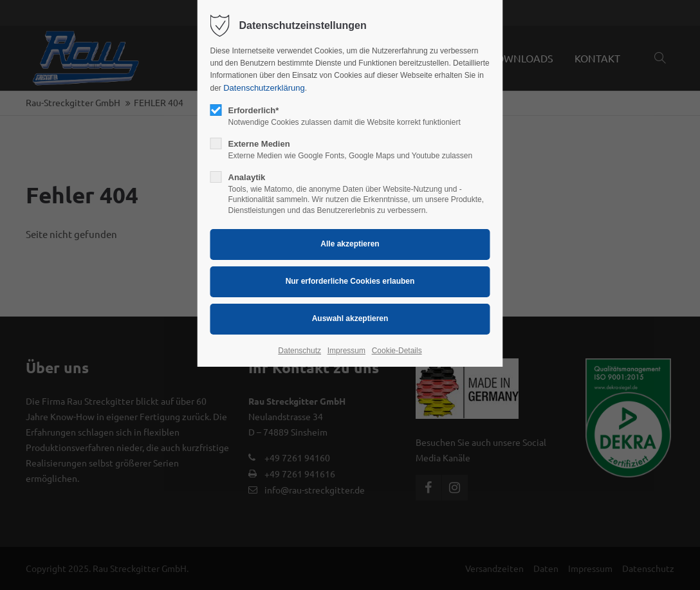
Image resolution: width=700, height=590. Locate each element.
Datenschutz (299, 351)
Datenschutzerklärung (264, 88)
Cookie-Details (397, 351)
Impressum (346, 351)
